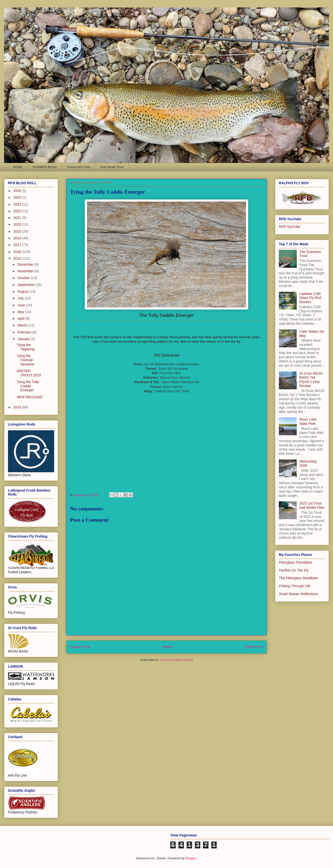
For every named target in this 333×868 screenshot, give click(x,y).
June (22, 305)
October (24, 278)
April (21, 319)
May (21, 312)
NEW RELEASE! (30, 397)
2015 (18, 258)
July (21, 298)
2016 (18, 252)
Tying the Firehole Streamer (26, 360)
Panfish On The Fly (294, 570)
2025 (18, 197)
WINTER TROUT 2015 (29, 373)
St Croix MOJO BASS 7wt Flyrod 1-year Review (311, 380)
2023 (18, 204)
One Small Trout (112, 167)
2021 (18, 218)
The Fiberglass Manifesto (298, 578)
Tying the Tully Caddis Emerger (28, 386)
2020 (18, 224)
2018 (18, 238)
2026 (18, 191)
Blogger (191, 858)
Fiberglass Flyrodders (296, 562)
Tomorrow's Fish (79, 167)
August (23, 291)
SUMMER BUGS (45, 167)
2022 (18, 211)
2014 (18, 407)
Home (167, 647)
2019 (18, 231)
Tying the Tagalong (26, 347)
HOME (18, 167)
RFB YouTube (290, 227)
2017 (18, 245)
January (24, 339)
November (26, 271)
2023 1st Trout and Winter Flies (312, 505)
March (23, 325)
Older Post (254, 647)
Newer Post (80, 647)
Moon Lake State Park (308, 421)
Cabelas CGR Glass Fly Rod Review (310, 298)
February (25, 332)
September (26, 285)
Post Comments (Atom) (176, 660)
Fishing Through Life (295, 586)
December (26, 264)
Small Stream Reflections (298, 594)
